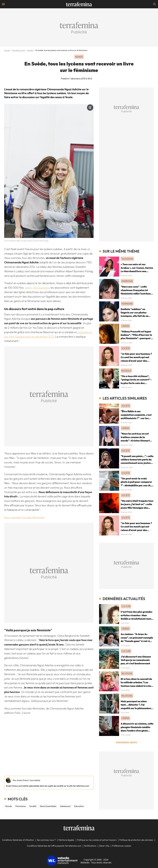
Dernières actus (19, 50)
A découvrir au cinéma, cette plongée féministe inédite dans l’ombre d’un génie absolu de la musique (137, 729)
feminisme (21, 806)
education (79, 806)
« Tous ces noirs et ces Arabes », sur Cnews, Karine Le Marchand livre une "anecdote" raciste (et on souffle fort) (137, 271)
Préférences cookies (122, 846)
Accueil (7, 50)
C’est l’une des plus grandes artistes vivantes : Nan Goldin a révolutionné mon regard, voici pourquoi (136, 617)
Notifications (90, 846)
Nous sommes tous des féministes (24, 517)
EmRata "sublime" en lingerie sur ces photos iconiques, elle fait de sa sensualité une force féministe (134, 316)
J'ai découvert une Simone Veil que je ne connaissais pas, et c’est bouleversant (136, 660)
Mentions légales (66, 840)
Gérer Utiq (104, 846)
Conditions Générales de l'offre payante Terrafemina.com (54, 846)
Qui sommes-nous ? (46, 840)
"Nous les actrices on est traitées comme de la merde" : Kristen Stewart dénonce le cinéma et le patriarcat (135, 441)
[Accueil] (79, 4)
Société (30, 50)
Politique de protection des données (136, 840)
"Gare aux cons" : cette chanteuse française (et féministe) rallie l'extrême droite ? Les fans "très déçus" (136, 294)
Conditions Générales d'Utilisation (18, 840)
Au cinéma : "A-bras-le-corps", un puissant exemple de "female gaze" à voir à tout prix (137, 639)
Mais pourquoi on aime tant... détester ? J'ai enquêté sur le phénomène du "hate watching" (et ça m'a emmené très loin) (136, 708)
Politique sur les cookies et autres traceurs (97, 840)
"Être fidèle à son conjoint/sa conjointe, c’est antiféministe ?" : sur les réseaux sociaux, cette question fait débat (136, 418)
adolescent (65, 806)
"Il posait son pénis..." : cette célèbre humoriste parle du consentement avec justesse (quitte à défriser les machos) (137, 463)
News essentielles (48, 806)
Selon (37, 288)
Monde (9, 806)
